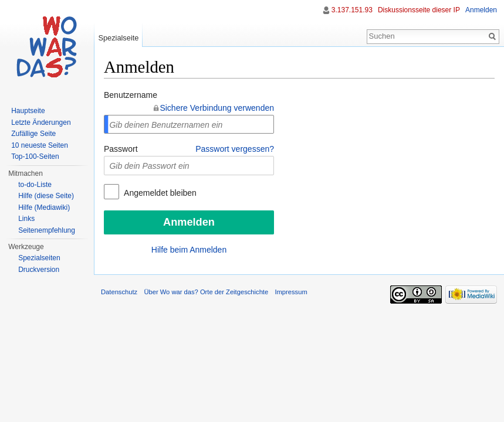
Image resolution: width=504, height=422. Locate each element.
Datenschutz (119, 292)
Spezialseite (118, 38)
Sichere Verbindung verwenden (217, 108)
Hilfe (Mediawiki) (44, 207)
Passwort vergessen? (235, 149)
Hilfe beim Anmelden (189, 250)
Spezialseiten (39, 258)
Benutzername (131, 95)
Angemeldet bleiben (159, 193)
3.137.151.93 (352, 10)
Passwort (121, 149)
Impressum (291, 292)
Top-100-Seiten (35, 156)
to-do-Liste (35, 185)
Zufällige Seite (33, 134)
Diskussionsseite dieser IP (419, 10)
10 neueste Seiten (40, 145)
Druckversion (39, 270)
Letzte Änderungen (41, 122)
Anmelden (481, 10)
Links (26, 219)
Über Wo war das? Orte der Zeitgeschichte (206, 292)
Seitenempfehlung (47, 230)
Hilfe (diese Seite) (46, 196)
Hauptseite (28, 111)
